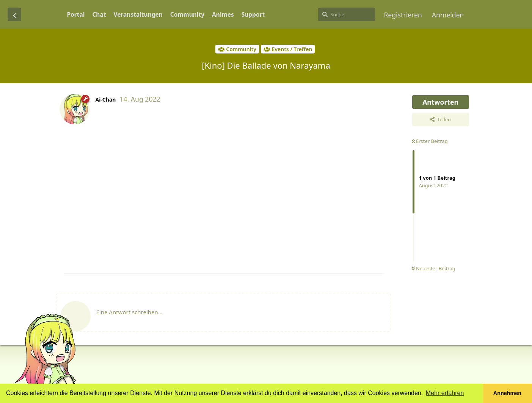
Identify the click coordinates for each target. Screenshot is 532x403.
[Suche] (347, 14)
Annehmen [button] (507, 393)
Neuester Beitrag (434, 268)
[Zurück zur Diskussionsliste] (14, 14)
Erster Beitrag (430, 141)
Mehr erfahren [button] (445, 393)
